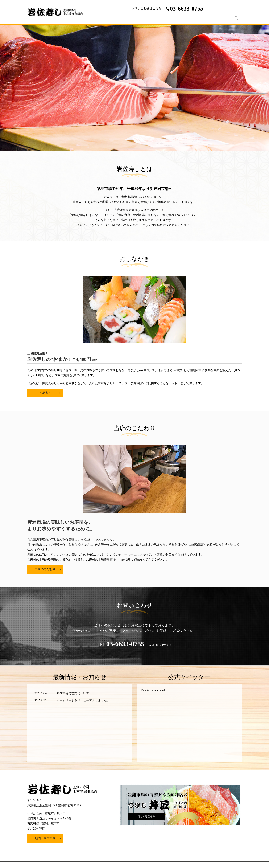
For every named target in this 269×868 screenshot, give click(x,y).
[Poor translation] (15, 805)
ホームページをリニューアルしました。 (83, 588)
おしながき (181, 18)
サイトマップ (151, 760)
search (236, 18)
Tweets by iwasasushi (154, 578)
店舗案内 (161, 18)
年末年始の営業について (73, 581)
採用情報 (220, 18)
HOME (144, 18)
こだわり (202, 18)
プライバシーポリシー (124, 760)
